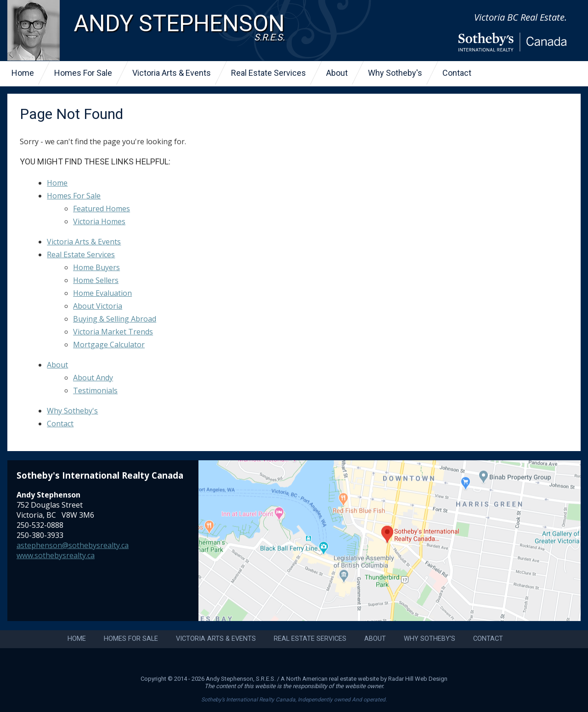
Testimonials (95, 390)
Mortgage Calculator (109, 345)
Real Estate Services (269, 73)
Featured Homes (102, 209)
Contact (457, 73)
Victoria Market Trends (113, 332)
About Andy (93, 378)
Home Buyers (96, 267)
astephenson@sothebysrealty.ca (73, 545)
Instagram (281, 662)
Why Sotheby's (395, 73)
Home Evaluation (102, 293)
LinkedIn (307, 662)
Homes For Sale (83, 73)
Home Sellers (96, 280)
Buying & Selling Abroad (115, 319)
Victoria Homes (99, 221)
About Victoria (98, 306)
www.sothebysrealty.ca (56, 555)
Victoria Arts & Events (172, 73)
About (337, 73)
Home (23, 73)
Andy (179, 27)
